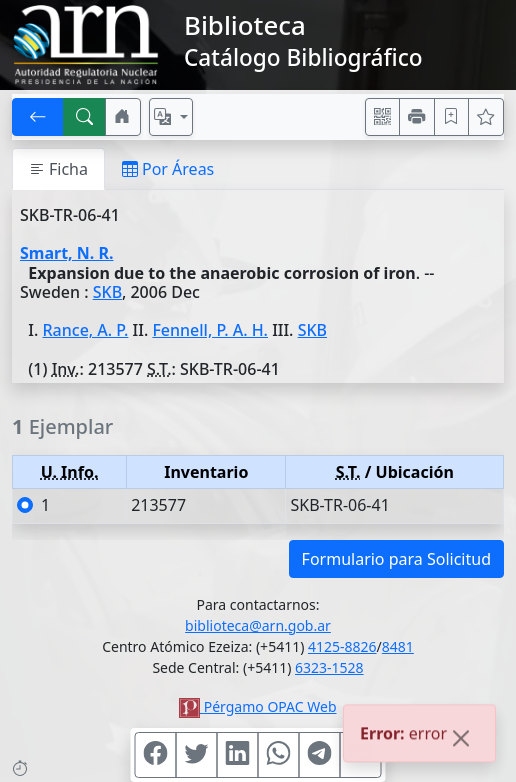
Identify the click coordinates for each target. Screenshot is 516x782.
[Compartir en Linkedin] (238, 755)
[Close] (461, 741)
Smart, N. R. (66, 253)
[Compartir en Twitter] (197, 755)
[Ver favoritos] (486, 117)
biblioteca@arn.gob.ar (258, 625)
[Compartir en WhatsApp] (279, 755)
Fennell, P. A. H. (210, 330)
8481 (398, 646)
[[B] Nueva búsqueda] (85, 117)
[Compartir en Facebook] (156, 755)
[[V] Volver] (38, 117)
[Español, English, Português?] (171, 117)
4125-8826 (342, 646)
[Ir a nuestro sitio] (123, 117)
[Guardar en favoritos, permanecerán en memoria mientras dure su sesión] (452, 117)
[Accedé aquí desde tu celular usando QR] (383, 117)
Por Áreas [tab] (168, 169)
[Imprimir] (417, 117)
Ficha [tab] (58, 169)
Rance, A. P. (86, 330)
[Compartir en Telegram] (320, 755)
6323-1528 (329, 667)
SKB (107, 292)
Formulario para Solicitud (396, 559)
